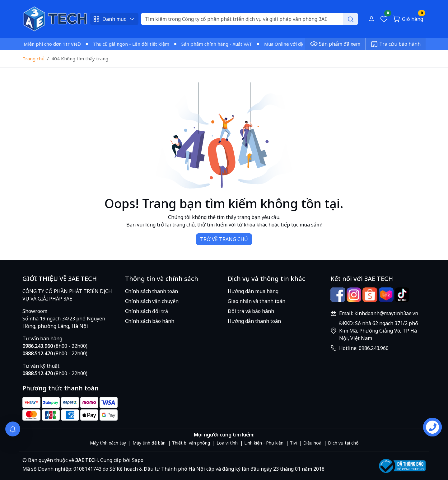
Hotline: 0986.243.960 (364, 348)
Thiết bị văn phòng (191, 443)
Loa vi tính (227, 443)
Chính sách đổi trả (147, 311)
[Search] (249, 19)
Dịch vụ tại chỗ (343, 443)
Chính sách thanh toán (152, 291)
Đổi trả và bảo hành (251, 311)
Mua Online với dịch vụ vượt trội (302, 44)
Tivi (293, 443)
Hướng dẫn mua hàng (253, 291)
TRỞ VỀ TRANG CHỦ (224, 239)
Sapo (137, 460)
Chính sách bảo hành (150, 321)
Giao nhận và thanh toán (257, 301)
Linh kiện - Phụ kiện (264, 443)
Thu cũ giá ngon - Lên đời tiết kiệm (134, 44)
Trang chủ (33, 58)
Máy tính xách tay (108, 443)
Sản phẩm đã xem (335, 44)
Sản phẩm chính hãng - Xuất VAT (219, 44)
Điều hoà (312, 443)
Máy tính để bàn (149, 443)
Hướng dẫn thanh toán (254, 321)
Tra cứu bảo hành (396, 44)
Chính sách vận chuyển (152, 301)
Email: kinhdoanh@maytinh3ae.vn (379, 313)
